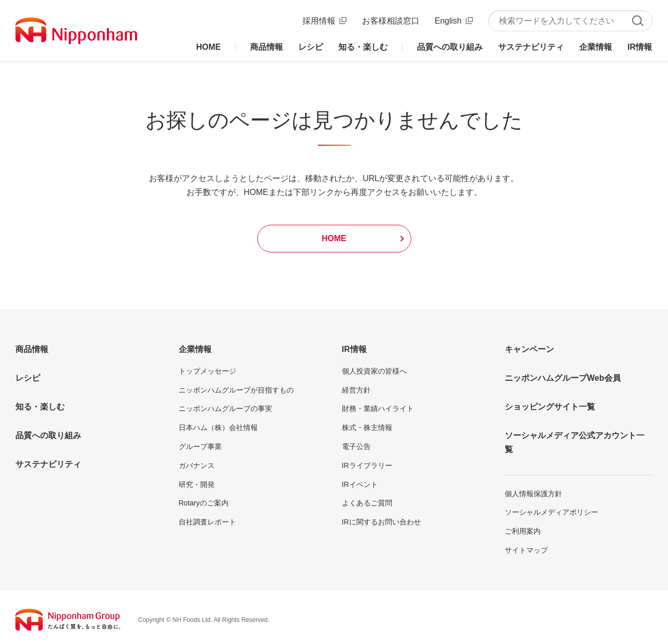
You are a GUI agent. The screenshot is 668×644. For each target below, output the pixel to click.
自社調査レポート (207, 522)
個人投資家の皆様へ (374, 371)
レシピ (28, 378)
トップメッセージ (207, 371)
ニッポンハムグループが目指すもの (236, 390)
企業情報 (195, 349)
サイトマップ (526, 550)
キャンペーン (529, 349)
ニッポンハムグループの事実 (225, 408)
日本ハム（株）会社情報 (218, 427)
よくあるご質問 (367, 503)
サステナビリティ (48, 464)
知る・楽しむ (40, 407)
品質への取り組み (48, 435)
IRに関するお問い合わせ (381, 522)
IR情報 (354, 349)
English (448, 21)
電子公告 (356, 446)
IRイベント (360, 484)
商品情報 (32, 349)
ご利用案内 (523, 531)
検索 (637, 21)
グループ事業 (200, 446)
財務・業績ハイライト (378, 408)
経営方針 (356, 390)
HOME (334, 238)
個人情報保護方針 (533, 494)
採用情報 (319, 21)
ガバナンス (197, 465)
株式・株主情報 (367, 427)
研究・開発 (197, 484)
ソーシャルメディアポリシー (551, 512)
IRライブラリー (367, 465)
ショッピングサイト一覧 (550, 407)
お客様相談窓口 (391, 21)
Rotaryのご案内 (204, 503)
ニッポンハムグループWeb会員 (562, 378)
